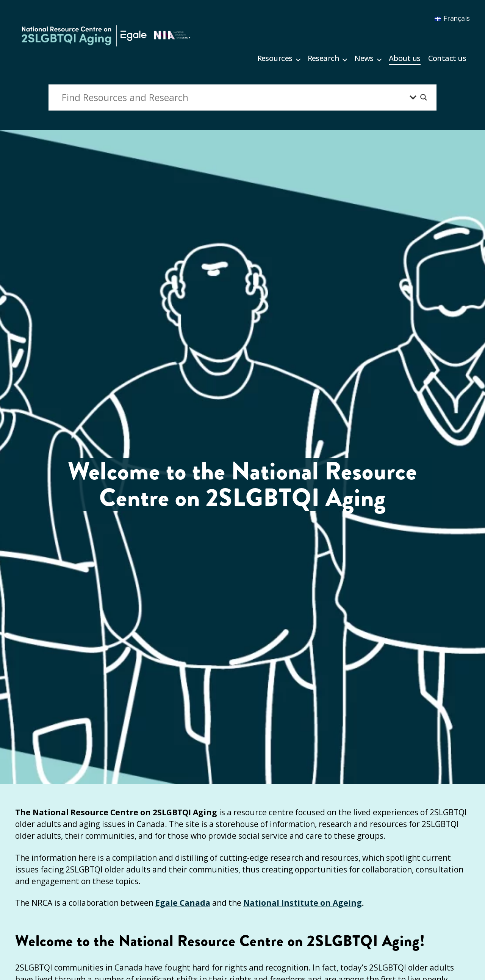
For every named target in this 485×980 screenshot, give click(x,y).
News (364, 58)
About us (405, 59)
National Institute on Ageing (303, 903)
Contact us (447, 58)
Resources (275, 58)
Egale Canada (183, 903)
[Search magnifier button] (424, 97)
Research (324, 58)
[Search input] (234, 97)
